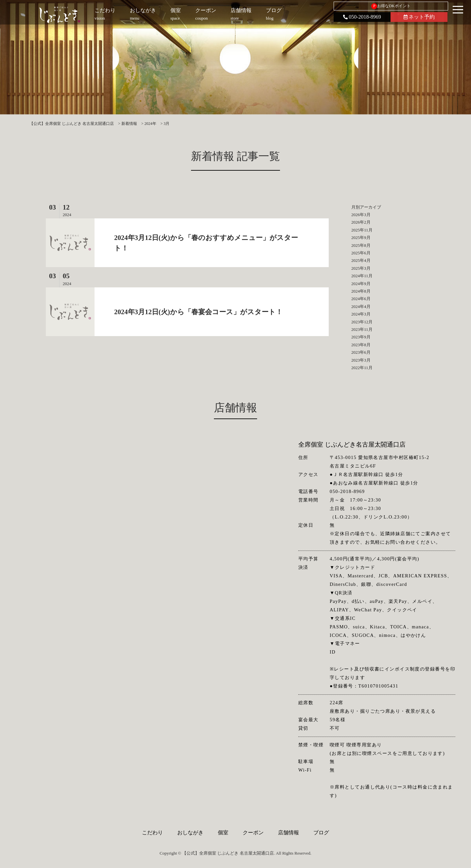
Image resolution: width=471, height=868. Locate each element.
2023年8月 (361, 345)
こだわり (152, 833)
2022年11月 (362, 368)
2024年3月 (361, 314)
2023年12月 (362, 322)
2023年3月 (361, 360)
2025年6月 (361, 253)
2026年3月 (361, 215)
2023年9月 (361, 337)
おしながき (190, 833)
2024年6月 (361, 299)
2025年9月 (361, 238)
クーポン (253, 833)
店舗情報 (288, 833)
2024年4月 (361, 306)
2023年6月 (361, 352)
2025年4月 (361, 260)
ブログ (321, 833)
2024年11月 (362, 276)
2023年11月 (362, 329)
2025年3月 (361, 268)
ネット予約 (419, 17)
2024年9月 (361, 284)
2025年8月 (361, 245)
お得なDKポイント (391, 6)
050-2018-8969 (362, 17)
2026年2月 (361, 222)
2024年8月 (361, 291)
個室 (223, 833)
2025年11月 (362, 230)
